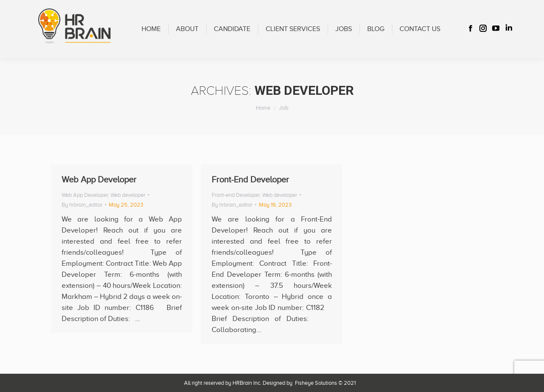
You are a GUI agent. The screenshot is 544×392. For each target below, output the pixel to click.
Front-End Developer (250, 179)
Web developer (128, 195)
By (82, 205)
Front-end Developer (236, 195)
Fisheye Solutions (316, 383)
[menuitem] (151, 29)
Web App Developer (99, 179)
